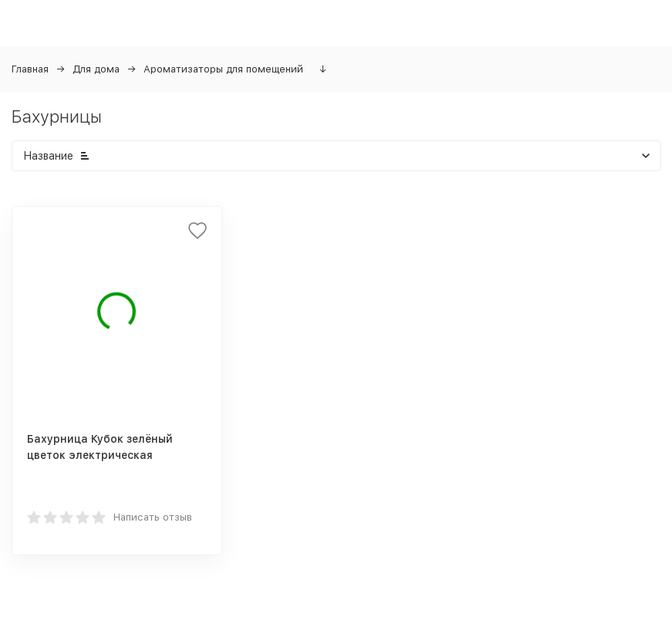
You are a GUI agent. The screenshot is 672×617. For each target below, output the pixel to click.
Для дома (96, 69)
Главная (30, 69)
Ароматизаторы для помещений (223, 69)
